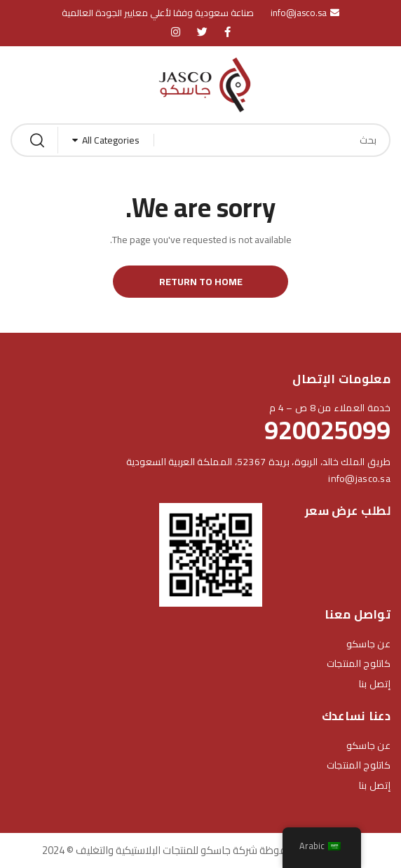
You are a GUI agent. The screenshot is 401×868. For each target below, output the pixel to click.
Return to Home (201, 282)
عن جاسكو (368, 644)
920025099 (327, 430)
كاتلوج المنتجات (359, 663)
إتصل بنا (375, 684)
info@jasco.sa (359, 478)
